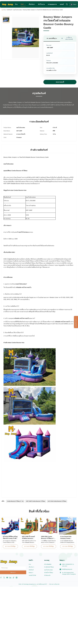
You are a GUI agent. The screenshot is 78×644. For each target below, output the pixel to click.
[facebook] (1, 578)
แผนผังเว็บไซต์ (32, 575)
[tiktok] (13, 578)
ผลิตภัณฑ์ (9, 10)
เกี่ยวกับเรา (32, 4)
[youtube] (7, 578)
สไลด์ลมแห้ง (47, 575)
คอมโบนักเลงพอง (18, 10)
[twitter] (4, 578)
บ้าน (16, 4)
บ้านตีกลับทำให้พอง (49, 567)
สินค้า (22, 4)
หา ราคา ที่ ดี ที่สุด (10, 546)
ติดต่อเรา (31, 573)
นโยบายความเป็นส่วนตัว (54, 584)
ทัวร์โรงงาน (41, 4)
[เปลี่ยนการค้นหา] (67, 4)
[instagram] (17, 578)
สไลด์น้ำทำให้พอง (49, 573)
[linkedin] (10, 578)
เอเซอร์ (62, 4)
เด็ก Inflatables (48, 564)
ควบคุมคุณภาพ (52, 4)
